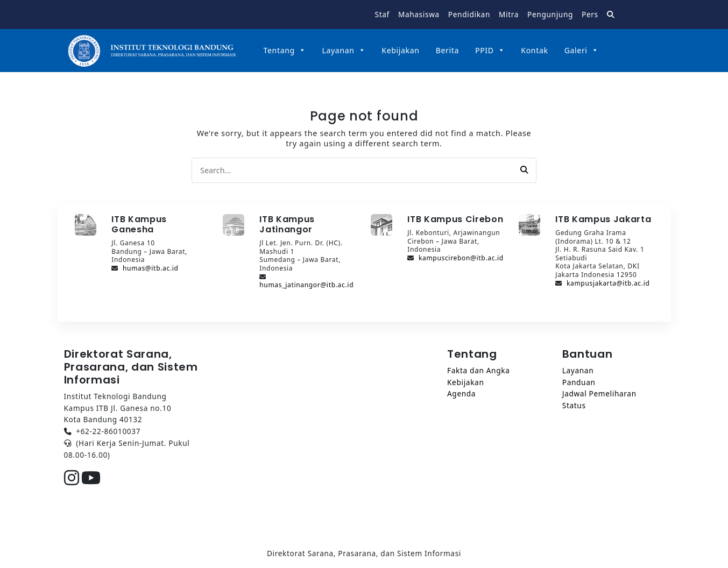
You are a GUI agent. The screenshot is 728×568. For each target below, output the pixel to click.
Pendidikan (469, 14)
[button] (524, 170)
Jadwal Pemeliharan (599, 393)
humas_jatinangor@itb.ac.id (306, 285)
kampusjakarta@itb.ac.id (608, 283)
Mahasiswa (419, 14)
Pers (590, 14)
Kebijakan (400, 50)
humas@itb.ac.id (151, 268)
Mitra (509, 14)
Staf (382, 14)
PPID (490, 51)
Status (574, 405)
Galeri (582, 51)
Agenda (461, 393)
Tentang (285, 51)
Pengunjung (550, 14)
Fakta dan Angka (478, 370)
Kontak (534, 50)
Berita (447, 50)
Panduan (579, 382)
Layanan (344, 51)
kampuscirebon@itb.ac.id (461, 258)
